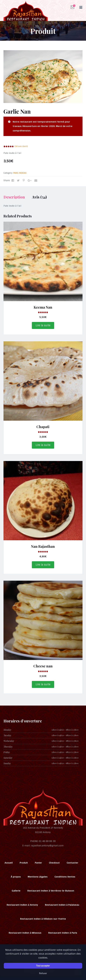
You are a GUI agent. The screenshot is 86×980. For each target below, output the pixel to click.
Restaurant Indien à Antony (22, 905)
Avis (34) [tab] (39, 197)
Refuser (43, 973)
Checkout (54, 863)
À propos (16, 877)
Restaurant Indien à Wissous (25, 933)
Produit (24, 863)
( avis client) (21, 146)
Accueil (9, 863)
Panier (38, 863)
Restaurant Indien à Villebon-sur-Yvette (43, 919)
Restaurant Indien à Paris (63, 933)
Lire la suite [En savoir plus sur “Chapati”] (43, 445)
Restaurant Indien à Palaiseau (62, 905)
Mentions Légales (38, 877)
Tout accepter (43, 966)
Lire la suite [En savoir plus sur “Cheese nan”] (43, 684)
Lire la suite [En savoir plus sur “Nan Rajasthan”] (43, 565)
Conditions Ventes (65, 877)
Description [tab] (14, 197)
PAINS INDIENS (20, 173)
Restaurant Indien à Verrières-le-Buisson (51, 891)
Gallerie (16, 891)
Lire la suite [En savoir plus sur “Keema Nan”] (43, 325)
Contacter (72, 863)
